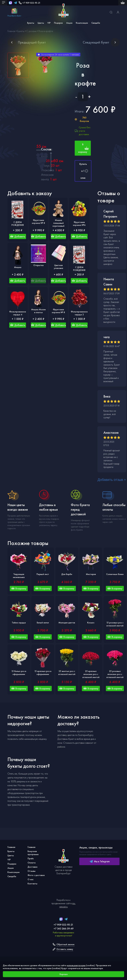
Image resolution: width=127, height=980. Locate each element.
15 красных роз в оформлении (43, 673)
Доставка (32, 867)
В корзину (84, 148)
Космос (91, 623)
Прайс (31, 858)
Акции (69, 23)
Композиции (82, 23)
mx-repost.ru (67, 905)
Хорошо (64, 974)
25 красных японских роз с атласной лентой (91, 674)
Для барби (67, 574)
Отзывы (32, 871)
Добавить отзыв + (112, 480)
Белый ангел (43, 623)
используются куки (76, 965)
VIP (49, 23)
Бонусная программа (33, 853)
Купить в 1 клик (84, 171)
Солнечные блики (115, 574)
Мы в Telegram (99, 861)
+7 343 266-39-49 (63, 928)
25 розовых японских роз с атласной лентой (115, 674)
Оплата (32, 863)
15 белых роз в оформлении (19, 673)
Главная (11, 847)
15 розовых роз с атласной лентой (115, 624)
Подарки (58, 23)
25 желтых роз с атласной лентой (67, 673)
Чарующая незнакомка (19, 576)
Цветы (41, 23)
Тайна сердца (19, 623)
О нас (31, 879)
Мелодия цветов (67, 623)
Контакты (32, 884)
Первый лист (43, 574)
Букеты (31, 23)
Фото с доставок (36, 875)
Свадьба (96, 23)
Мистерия (91, 574)
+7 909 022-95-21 (30, 3)
